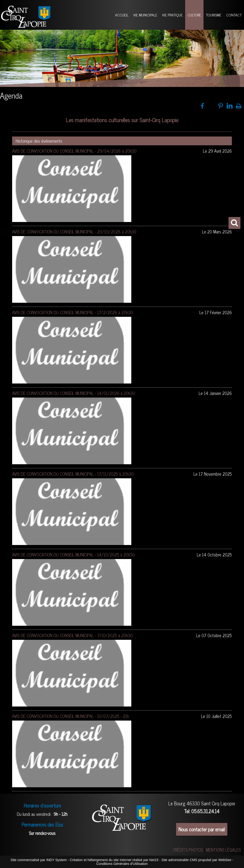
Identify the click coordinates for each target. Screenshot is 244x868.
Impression (239, 105)
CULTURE (194, 15)
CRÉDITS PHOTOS (188, 850)
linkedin (230, 106)
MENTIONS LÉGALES (223, 850)
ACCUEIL (122, 15)
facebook (202, 106)
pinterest (221, 106)
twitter (211, 106)
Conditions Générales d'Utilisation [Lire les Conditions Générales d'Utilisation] (122, 864)
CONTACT (234, 15)
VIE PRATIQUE (172, 15)
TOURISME (214, 15)
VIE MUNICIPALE (145, 15)
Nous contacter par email (202, 829)
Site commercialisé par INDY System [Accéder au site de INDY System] (39, 860)
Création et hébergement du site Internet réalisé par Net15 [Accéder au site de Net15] (114, 860)
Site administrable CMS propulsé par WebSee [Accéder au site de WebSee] (196, 860)
